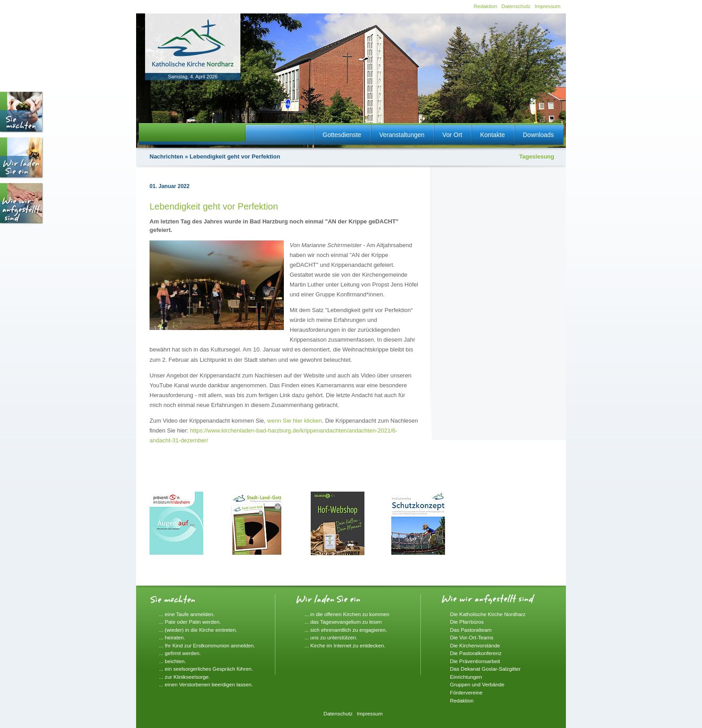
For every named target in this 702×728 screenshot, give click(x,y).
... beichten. (172, 661)
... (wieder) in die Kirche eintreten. (198, 630)
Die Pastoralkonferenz (476, 653)
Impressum (548, 6)
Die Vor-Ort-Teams (472, 637)
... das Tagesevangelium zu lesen (343, 622)
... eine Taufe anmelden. (187, 614)
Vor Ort (452, 135)
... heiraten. (172, 637)
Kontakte (492, 135)
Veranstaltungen (402, 135)
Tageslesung (537, 156)
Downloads (538, 135)
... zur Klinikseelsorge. (184, 677)
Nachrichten (166, 156)
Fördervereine (466, 692)
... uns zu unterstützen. (331, 637)
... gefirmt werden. (180, 653)
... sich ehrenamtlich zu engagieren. (346, 630)
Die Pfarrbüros (467, 622)
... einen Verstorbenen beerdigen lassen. (206, 684)
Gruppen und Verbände (477, 684)
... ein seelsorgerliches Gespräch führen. (206, 669)
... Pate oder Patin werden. (190, 622)
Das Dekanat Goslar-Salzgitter (485, 669)
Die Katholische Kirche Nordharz (488, 614)
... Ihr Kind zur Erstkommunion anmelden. (207, 645)
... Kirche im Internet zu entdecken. (345, 645)
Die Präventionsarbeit (475, 661)
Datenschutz (516, 6)
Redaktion (486, 6)
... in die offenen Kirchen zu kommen (347, 614)
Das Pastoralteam (471, 630)
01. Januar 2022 (169, 186)
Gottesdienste (342, 135)
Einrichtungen (466, 677)
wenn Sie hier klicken (295, 421)
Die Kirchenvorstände (475, 645)
